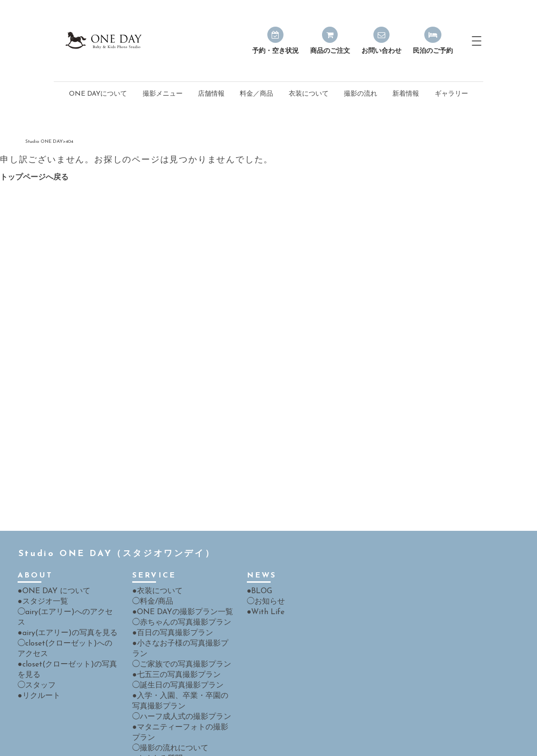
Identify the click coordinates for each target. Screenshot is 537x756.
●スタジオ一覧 (39, 579)
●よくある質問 (154, 719)
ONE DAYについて (98, 72)
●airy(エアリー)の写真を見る (61, 599)
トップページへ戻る (34, 155)
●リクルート (36, 659)
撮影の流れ (361, 72)
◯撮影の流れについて (166, 709)
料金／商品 (256, 72)
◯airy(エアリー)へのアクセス (62, 589)
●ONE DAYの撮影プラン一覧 (176, 589)
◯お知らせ (264, 579)
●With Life (263, 589)
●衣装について (154, 569)
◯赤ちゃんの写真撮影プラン (176, 599)
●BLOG (258, 569)
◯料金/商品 (150, 579)
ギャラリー (451, 72)
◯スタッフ (34, 649)
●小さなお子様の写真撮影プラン (181, 619)
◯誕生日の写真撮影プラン (172, 649)
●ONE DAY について (49, 569)
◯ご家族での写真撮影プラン (176, 629)
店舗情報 (211, 72)
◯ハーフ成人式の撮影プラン (176, 679)
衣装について (309, 72)
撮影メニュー (163, 72)
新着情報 (406, 72)
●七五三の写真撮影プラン (171, 639)
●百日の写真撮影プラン (167, 609)
